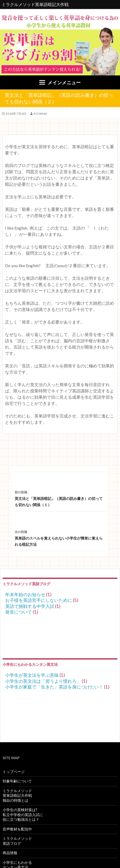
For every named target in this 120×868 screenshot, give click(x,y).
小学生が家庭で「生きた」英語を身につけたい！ (54, 687)
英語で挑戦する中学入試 (30, 606)
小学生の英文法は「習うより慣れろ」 (43, 681)
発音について (19, 612)
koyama (40, 114)
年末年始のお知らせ (25, 594)
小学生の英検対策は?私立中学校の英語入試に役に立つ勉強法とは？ (23, 815)
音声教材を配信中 (17, 829)
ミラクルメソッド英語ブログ (17, 841)
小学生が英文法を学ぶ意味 (32, 675)
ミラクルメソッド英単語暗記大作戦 (35, 4)
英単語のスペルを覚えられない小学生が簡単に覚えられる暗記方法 (60, 538)
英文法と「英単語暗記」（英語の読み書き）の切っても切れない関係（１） (60, 498)
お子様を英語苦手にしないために (39, 600)
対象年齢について (17, 781)
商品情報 (10, 853)
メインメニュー (64, 82)
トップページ (14, 772)
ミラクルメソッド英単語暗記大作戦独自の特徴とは (17, 795)
